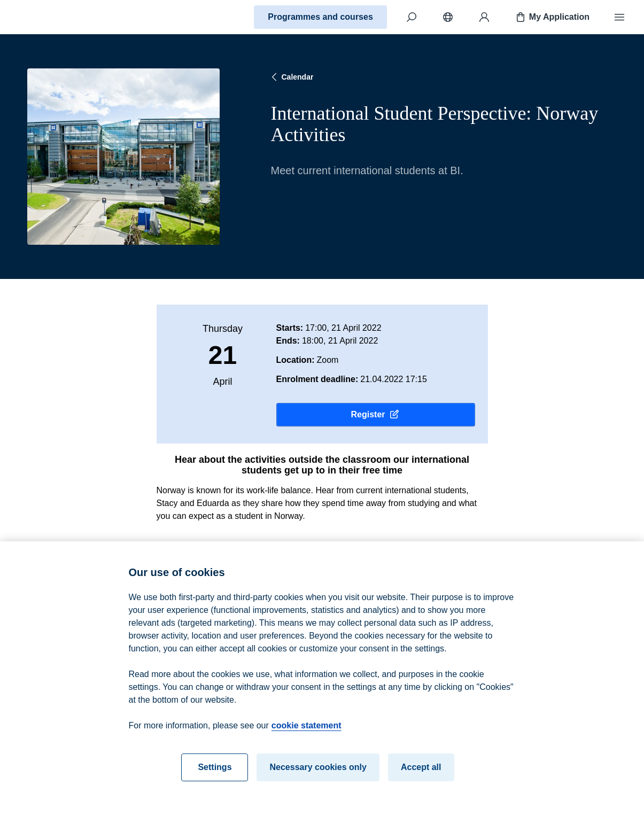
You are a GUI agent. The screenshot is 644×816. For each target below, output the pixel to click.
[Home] (46, 17)
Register (375, 415)
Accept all (421, 780)
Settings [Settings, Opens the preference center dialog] (215, 780)
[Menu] (619, 17)
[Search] (412, 17)
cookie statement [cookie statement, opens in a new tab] (307, 738)
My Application (552, 17)
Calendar (291, 77)
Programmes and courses (320, 17)
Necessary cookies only (318, 780)
